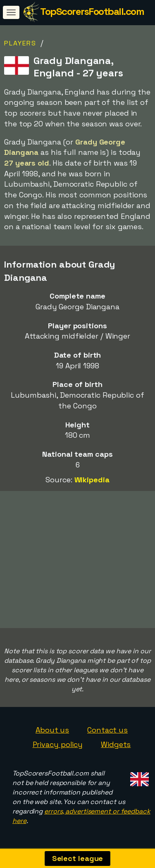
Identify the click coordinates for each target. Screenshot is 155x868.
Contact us (107, 730)
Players (20, 43)
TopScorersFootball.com (92, 11)
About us (52, 730)
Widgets (116, 744)
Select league (78, 858)
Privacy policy (58, 744)
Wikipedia (92, 480)
